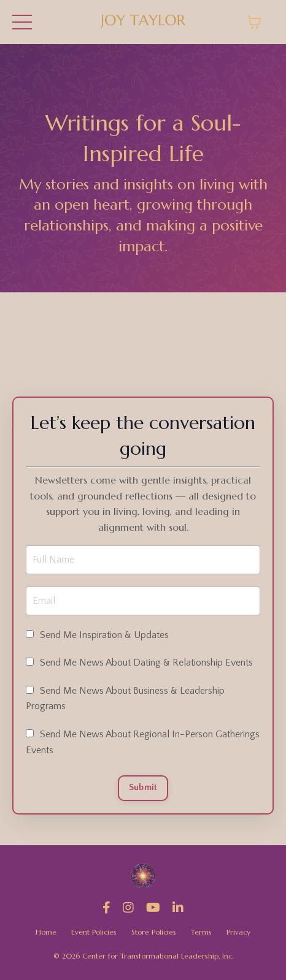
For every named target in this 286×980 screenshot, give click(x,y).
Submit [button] (143, 788)
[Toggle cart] (254, 22)
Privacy (238, 932)
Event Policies (94, 932)
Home (46, 932)
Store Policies (154, 932)
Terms (201, 932)
